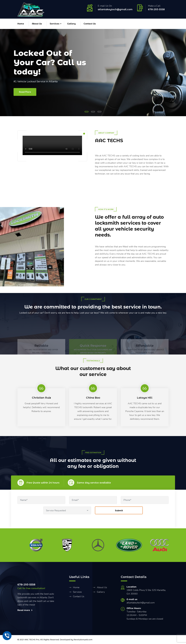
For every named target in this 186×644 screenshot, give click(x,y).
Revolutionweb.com (83, 640)
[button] (87, 112)
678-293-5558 (156, 9)
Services (55, 24)
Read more (25, 610)
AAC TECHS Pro (32, 640)
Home (21, 24)
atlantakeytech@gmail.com (115, 9)
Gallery (71, 24)
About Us (37, 24)
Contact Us (90, 24)
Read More (25, 92)
